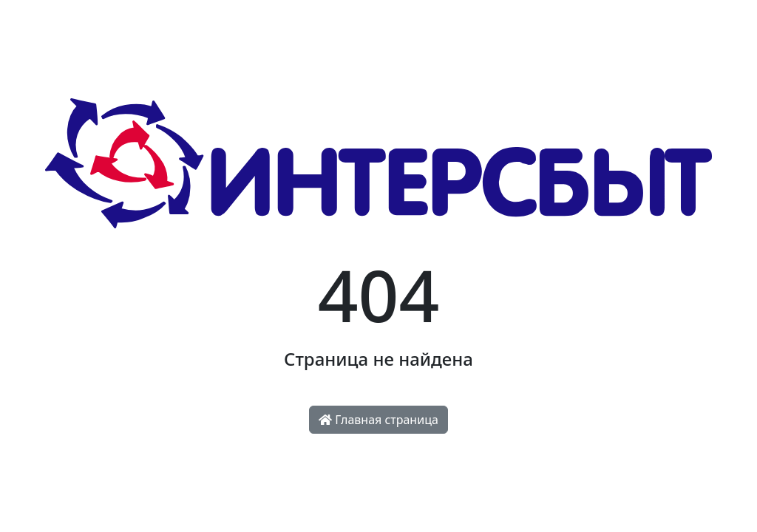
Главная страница (378, 420)
